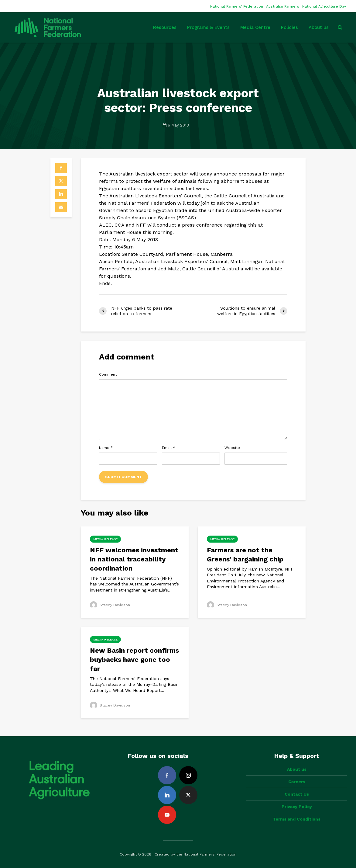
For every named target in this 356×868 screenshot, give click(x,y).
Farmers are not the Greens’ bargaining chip (245, 555)
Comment (108, 374)
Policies (289, 27)
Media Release (105, 539)
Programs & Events (208, 27)
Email (168, 448)
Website (232, 448)
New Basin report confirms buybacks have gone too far (134, 660)
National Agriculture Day (324, 6)
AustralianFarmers (283, 6)
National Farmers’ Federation (237, 6)
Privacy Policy (297, 807)
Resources (165, 27)
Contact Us (297, 794)
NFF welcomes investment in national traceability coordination (134, 559)
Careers (297, 782)
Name (106, 448)
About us (319, 27)
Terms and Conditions (297, 819)
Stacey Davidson (110, 605)
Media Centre (255, 27)
